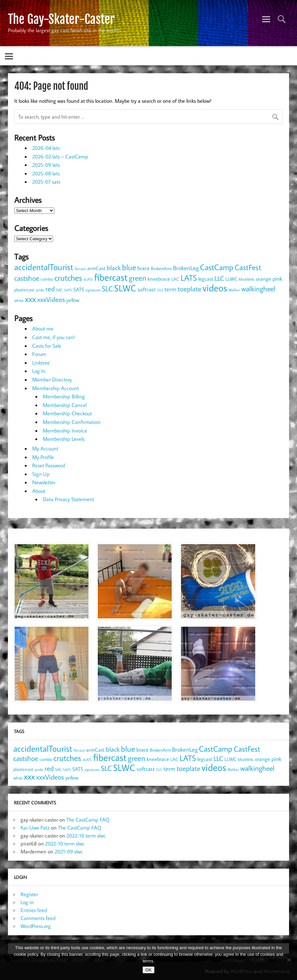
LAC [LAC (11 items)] (175, 279)
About (39, 491)
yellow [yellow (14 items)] (73, 300)
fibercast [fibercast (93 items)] (111, 277)
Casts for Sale (47, 346)
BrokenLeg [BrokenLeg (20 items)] (186, 268)
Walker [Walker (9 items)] (234, 290)
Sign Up (41, 474)
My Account (45, 448)
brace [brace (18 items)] (143, 268)
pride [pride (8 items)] (40, 290)
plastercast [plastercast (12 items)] (24, 289)
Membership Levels (64, 439)
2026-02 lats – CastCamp (60, 156)
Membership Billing (64, 396)
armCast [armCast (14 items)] (96, 268)
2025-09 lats (46, 165)
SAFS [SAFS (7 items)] (68, 290)
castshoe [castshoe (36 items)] (27, 278)
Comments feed (38, 918)
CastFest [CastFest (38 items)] (248, 267)
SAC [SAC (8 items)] (59, 290)
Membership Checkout (67, 413)
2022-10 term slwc (86, 836)
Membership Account (56, 388)
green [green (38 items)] (138, 278)
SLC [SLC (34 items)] (107, 289)
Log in (27, 902)
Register (29, 894)
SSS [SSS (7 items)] (160, 290)
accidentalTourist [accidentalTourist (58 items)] (44, 267)
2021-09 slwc (69, 851)
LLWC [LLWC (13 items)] (231, 279)
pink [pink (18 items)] (277, 279)
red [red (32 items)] (50, 289)
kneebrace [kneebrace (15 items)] (159, 279)
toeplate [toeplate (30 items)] (189, 289)
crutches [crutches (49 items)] (68, 278)
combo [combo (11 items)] (47, 279)
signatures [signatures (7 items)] (93, 290)
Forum (39, 354)
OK (148, 970)
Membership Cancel (65, 405)
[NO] (289, 960)
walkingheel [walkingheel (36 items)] (258, 288)
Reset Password (49, 465)
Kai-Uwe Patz (35, 828)
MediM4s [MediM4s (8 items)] (247, 279)
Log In (39, 371)
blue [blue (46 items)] (129, 267)
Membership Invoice (65, 431)
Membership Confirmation (72, 422)
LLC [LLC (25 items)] (219, 278)
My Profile (43, 457)
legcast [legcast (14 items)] (206, 279)
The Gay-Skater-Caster (61, 19)
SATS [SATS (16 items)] (79, 289)
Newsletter (44, 482)
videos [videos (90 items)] (215, 288)
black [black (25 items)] (114, 268)
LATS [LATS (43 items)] (189, 278)
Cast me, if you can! (54, 337)
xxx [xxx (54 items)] (30, 299)
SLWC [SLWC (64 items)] (125, 288)
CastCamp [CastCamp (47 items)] (217, 267)
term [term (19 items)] (170, 289)
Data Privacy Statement (68, 499)
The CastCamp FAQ (88, 820)
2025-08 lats (46, 173)
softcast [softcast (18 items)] (147, 289)
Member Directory (52, 379)
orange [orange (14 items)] (264, 279)
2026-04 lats (46, 148)
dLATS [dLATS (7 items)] (88, 279)
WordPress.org (36, 926)
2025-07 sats (46, 182)
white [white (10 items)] (19, 300)
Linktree (41, 363)
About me (43, 328)
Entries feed (34, 910)
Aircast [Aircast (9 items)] (80, 268)
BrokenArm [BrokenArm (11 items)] (161, 268)
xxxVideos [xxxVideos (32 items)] (51, 299)
